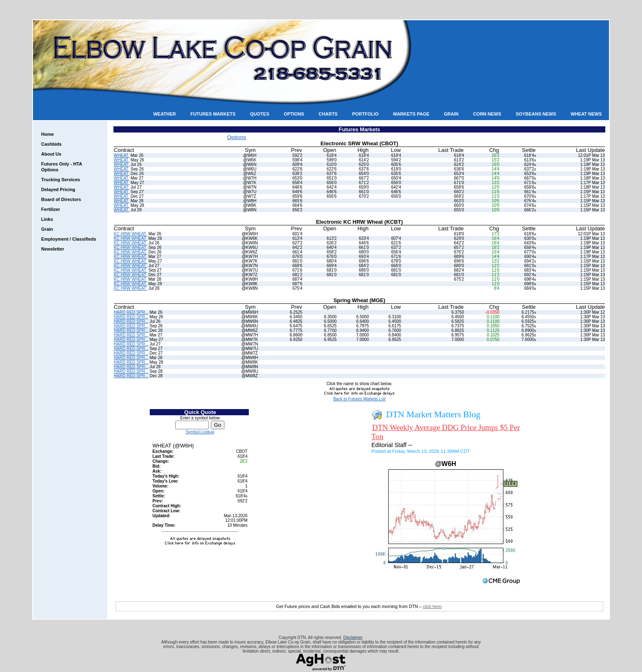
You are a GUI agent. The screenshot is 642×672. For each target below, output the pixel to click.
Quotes (260, 114)
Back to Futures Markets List (360, 399)
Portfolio (365, 114)
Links (47, 219)
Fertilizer (51, 209)
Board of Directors (61, 199)
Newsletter (53, 249)
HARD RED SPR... (131, 312)
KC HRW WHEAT (131, 234)
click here (432, 606)
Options (294, 114)
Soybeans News (536, 114)
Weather (164, 114)
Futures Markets (213, 114)
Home (48, 134)
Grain (451, 114)
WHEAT (122, 155)
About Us (51, 154)
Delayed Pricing (58, 189)
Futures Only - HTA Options (62, 167)
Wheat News (586, 114)
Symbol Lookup (200, 432)
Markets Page (411, 114)
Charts (328, 114)
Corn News (487, 114)
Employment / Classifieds (69, 239)
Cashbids (52, 144)
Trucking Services (61, 180)
